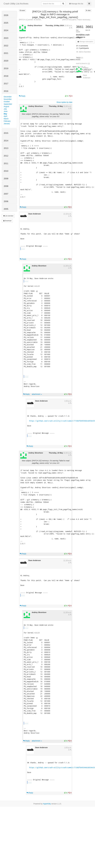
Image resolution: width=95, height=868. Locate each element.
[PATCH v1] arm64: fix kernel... (31, 20)
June (6, 111)
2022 (6, 46)
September (8, 104)
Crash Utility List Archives (16, 4)
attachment (37, 394)
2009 (6, 179)
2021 (6, 53)
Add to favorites (83, 52)
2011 (6, 163)
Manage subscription (85, 42)
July (5, 109)
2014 (6, 141)
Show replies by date (64, 102)
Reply (22, 96)
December (8, 97)
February (7, 121)
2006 (6, 201)
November (8, 99)
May (5, 114)
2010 (6, 171)
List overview (8, 216)
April (5, 116)
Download (7, 221)
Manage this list (76, 4)
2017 (6, 84)
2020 (6, 61)
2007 (6, 194)
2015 (6, 133)
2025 (6, 23)
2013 (6, 148)
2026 (6, 15)
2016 (6, 91)
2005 (6, 209)
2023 (6, 38)
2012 (6, 156)
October (7, 102)
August (6, 106)
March (6, 119)
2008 (6, 186)
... (23, 248)
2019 (6, 68)
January (7, 124)
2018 (6, 76)
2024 (6, 30)
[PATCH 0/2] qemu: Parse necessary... (77, 20)
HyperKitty (47, 804)
